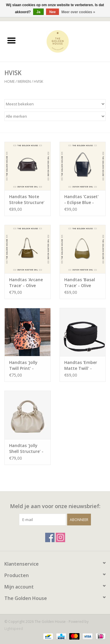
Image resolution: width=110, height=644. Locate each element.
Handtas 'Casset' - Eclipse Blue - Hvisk (81, 200)
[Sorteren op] (55, 104)
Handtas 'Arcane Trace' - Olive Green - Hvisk (26, 283)
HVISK (38, 81)
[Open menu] (11, 40)
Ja (38, 12)
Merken (24, 81)
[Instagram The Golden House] (60, 537)
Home (10, 81)
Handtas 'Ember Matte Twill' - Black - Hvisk (81, 365)
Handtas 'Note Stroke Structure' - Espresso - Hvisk (27, 200)
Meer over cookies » (78, 12)
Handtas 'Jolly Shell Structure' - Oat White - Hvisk (27, 449)
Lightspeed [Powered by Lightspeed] (14, 629)
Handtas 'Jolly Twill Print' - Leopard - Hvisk (25, 365)
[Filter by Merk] (55, 116)
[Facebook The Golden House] (50, 537)
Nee (53, 12)
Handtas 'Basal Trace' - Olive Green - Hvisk (80, 283)
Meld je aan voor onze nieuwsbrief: (55, 506)
